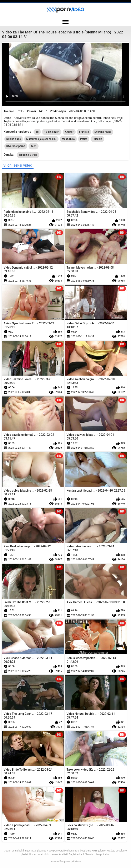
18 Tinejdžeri (52, 132)
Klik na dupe (14, 139)
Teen (34, 146)
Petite (84, 139)
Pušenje (97, 139)
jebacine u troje (28, 155)
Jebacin (54, 861)
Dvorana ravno (103, 132)
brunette (84, 132)
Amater (69, 132)
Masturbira (68, 139)
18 (37, 132)
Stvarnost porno (16, 146)
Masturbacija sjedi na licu (41, 139)
